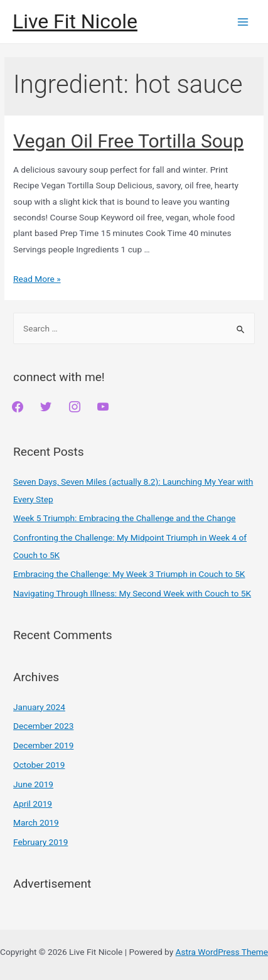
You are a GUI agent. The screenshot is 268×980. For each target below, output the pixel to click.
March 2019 (36, 822)
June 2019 (33, 784)
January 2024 (39, 707)
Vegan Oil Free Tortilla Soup (128, 141)
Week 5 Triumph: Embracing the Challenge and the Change (124, 518)
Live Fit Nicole (75, 21)
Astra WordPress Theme (222, 952)
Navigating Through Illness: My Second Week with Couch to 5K (132, 593)
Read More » (37, 279)
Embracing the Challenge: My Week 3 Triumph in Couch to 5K (129, 574)
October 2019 (39, 765)
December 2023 (43, 726)
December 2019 (43, 745)
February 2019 (40, 842)
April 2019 (33, 804)
